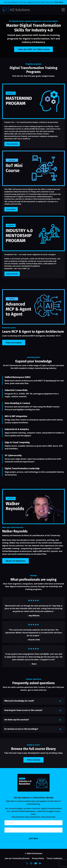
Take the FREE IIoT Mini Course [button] (33, 49)
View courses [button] (33, 760)
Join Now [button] (34, 838)
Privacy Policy (38, 858)
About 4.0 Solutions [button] (15, 561)
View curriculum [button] (14, 343)
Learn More (11, 209)
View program (12, 144)
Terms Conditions (54, 858)
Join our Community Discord (17, 858)
